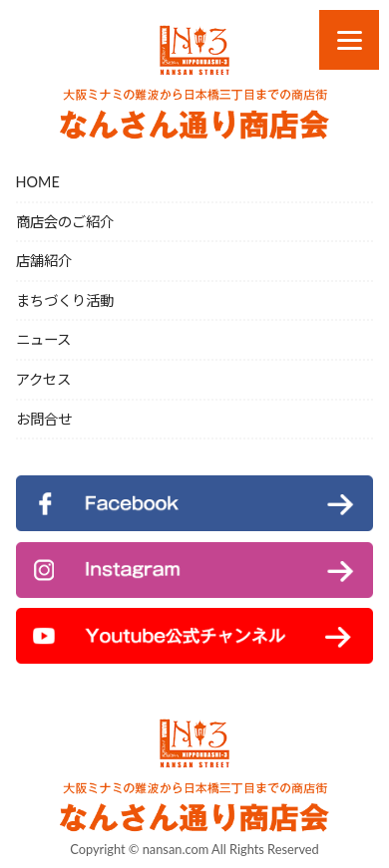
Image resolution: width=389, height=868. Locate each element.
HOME (38, 182)
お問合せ (44, 419)
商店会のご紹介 (65, 222)
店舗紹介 (44, 261)
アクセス (43, 379)
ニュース (43, 339)
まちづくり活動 (65, 300)
